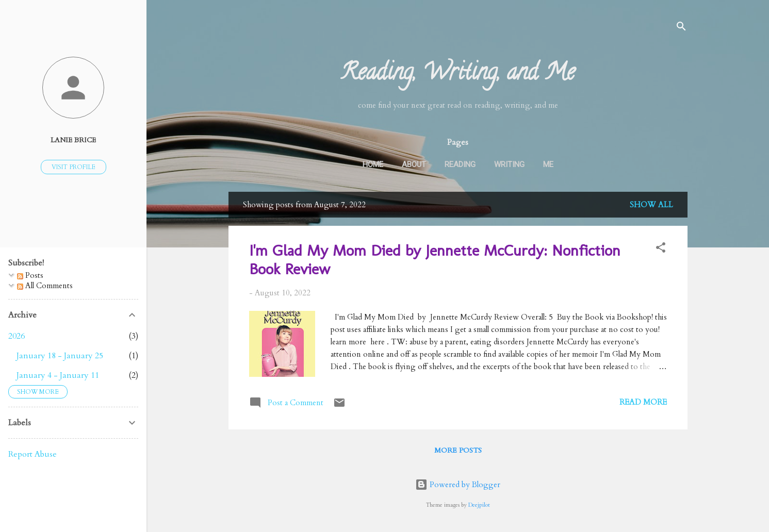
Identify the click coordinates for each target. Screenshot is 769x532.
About (414, 164)
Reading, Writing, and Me (458, 75)
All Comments (45, 286)
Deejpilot (479, 505)
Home (373, 164)
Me (548, 164)
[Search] (681, 28)
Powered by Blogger (458, 485)
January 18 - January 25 (60, 356)
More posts (458, 450)
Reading (460, 164)
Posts (30, 275)
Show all (651, 205)
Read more (643, 402)
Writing (509, 164)
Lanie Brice (73, 140)
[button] (661, 249)
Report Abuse (32, 454)
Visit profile (73, 167)
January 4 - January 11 (58, 375)
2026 (17, 336)
